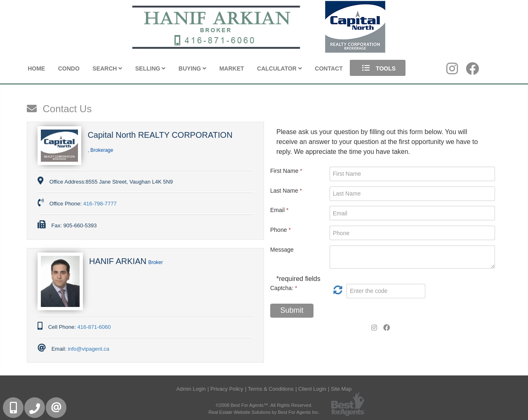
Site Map (341, 389)
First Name (286, 171)
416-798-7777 (100, 204)
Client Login (312, 389)
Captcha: (284, 288)
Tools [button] (378, 68)
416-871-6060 (94, 327)
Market (232, 68)
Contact (329, 68)
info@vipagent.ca (88, 349)
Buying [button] (192, 68)
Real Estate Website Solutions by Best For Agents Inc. (264, 412)
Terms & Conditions (271, 389)
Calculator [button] (279, 68)
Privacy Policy (227, 389)
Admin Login (191, 389)
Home (36, 68)
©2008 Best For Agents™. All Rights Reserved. (264, 405)
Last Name (286, 191)
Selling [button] (151, 68)
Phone (280, 230)
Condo (69, 68)
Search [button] (107, 68)
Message (282, 250)
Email (279, 210)
